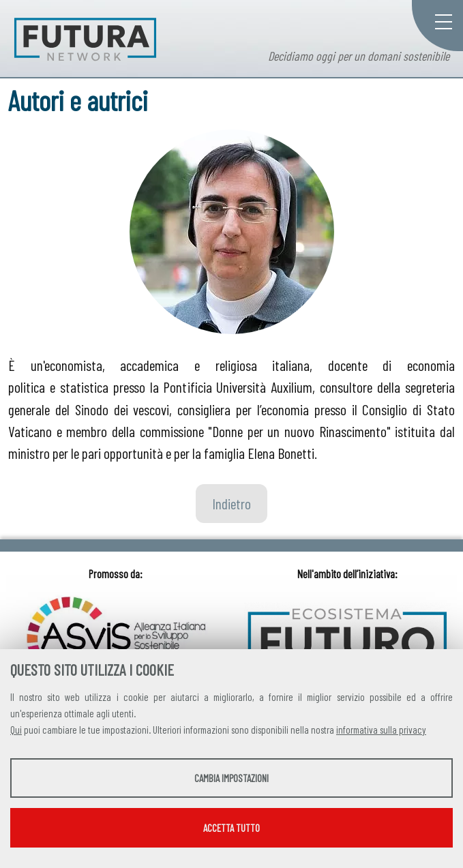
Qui (16, 730)
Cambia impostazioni (231, 778)
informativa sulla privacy (381, 730)
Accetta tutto (231, 828)
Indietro (231, 503)
